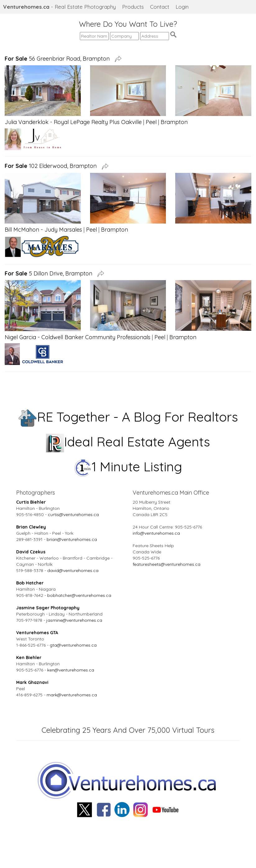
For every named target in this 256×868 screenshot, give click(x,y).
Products (133, 7)
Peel (151, 122)
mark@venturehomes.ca (72, 695)
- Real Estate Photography (59, 7)
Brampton (174, 122)
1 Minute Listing (128, 466)
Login (182, 7)
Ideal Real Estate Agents (128, 442)
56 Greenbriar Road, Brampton (59, 59)
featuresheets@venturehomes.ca (167, 564)
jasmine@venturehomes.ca (74, 620)
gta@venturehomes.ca (73, 645)
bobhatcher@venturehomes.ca (79, 595)
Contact (160, 7)
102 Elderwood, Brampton (52, 166)
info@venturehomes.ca (156, 533)
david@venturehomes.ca (73, 570)
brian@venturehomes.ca (72, 539)
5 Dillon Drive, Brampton (50, 273)
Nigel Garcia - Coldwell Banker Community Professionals (78, 337)
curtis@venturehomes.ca (73, 515)
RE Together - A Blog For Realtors (128, 417)
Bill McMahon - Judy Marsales (43, 230)
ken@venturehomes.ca (71, 670)
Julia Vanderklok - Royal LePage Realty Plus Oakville (73, 122)
